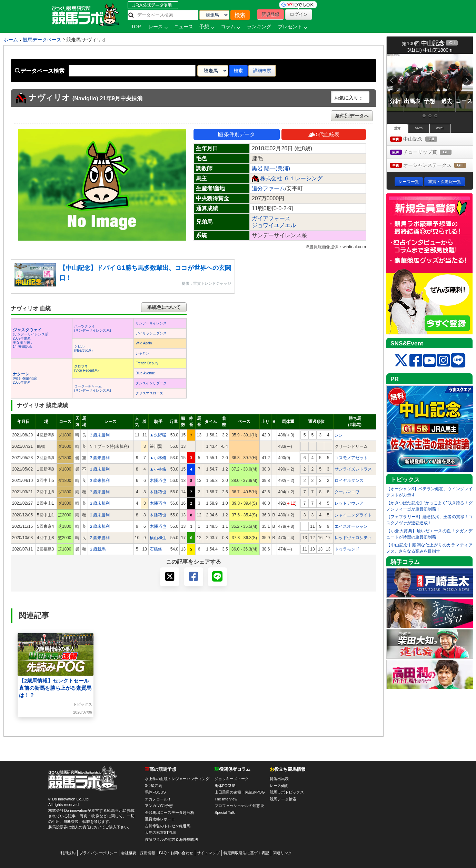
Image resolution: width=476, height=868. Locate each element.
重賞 (397, 128)
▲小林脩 (158, 458)
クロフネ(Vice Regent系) (86, 368)
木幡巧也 (158, 481)
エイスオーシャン (351, 526)
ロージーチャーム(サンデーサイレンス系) (93, 388)
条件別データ (237, 134)
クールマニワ (347, 492)
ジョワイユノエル (274, 225)
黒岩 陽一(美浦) (271, 168)
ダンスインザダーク (151, 383)
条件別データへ (352, 116)
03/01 (440, 128)
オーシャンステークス (432, 166)
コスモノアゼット (351, 458)
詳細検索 (262, 70)
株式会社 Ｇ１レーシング (291, 178)
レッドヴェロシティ (353, 538)
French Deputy (147, 363)
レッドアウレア (349, 503)
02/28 (419, 128)
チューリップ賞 (427, 153)
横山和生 (158, 538)
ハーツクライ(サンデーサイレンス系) (93, 328)
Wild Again (144, 343)
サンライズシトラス (353, 469)
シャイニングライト (353, 515)
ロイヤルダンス (349, 481)
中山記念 (420, 139)
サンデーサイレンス (151, 323)
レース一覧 (409, 182)
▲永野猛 (158, 435)
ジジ (339, 435)
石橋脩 (156, 549)
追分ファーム (268, 188)
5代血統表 (324, 134)
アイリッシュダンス (151, 333)
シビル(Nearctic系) (83, 348)
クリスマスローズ (149, 393)
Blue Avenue (145, 373)
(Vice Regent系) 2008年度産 (25, 378)
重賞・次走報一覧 (445, 182)
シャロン (142, 353)
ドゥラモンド (347, 549)
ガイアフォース (271, 218)
